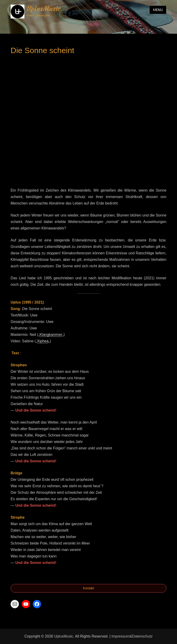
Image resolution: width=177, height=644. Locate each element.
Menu (158, 10)
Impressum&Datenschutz (132, 636)
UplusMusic (44, 9)
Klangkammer (51, 335)
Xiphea (43, 341)
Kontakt (88, 588)
